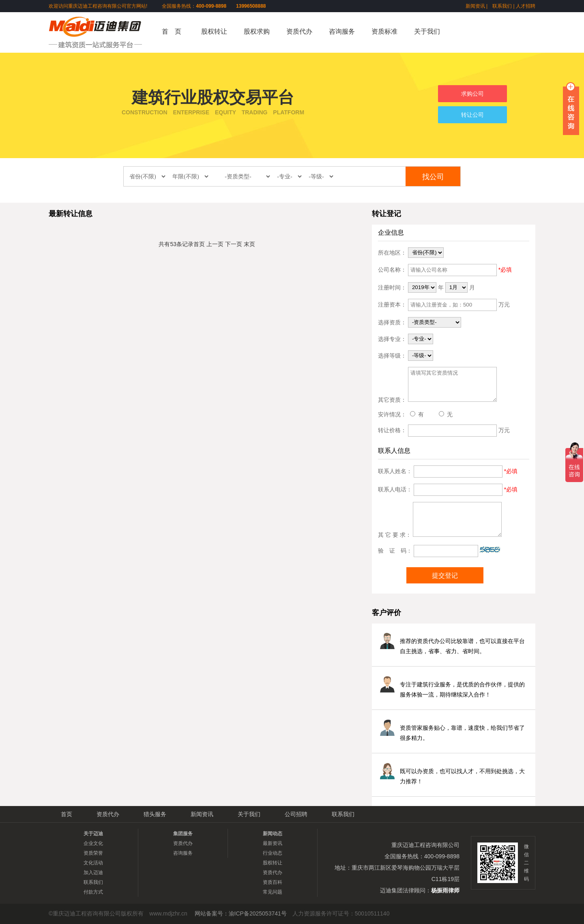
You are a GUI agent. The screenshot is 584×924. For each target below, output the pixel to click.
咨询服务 (342, 31)
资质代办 (299, 31)
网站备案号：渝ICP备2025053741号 (241, 913)
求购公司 (472, 94)
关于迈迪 (93, 834)
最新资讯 (273, 843)
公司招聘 (296, 814)
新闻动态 (273, 834)
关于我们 (427, 31)
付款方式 (93, 892)
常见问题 (273, 892)
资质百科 (273, 882)
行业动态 (273, 853)
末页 (249, 244)
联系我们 (502, 6)
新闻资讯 (475, 6)
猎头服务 (155, 814)
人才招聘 (526, 6)
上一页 (215, 244)
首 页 (172, 31)
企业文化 (93, 843)
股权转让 (214, 31)
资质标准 (384, 31)
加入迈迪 (93, 873)
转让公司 (472, 115)
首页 (199, 244)
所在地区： (392, 252)
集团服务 (183, 834)
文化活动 (93, 863)
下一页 (234, 244)
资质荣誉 (93, 853)
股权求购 (257, 31)
